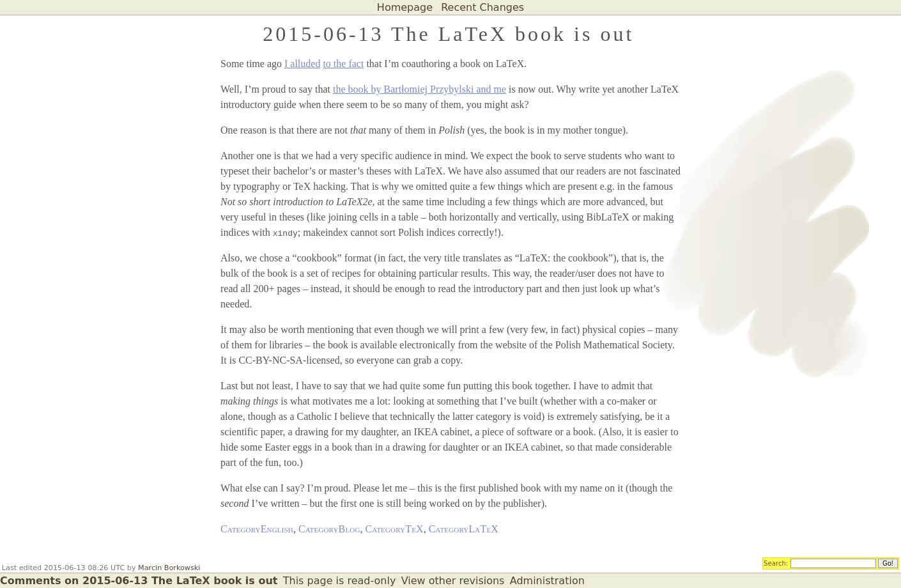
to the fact (343, 64)
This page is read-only (340, 581)
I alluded (302, 64)
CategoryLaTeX (464, 529)
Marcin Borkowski (169, 568)
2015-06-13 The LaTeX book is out (448, 34)
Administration (547, 581)
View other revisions (453, 581)
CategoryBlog (329, 529)
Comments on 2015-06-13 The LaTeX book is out (139, 581)
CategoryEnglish (257, 529)
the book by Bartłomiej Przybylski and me (420, 89)
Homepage (405, 7)
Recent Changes (482, 7)
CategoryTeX (395, 529)
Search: (776, 562)
